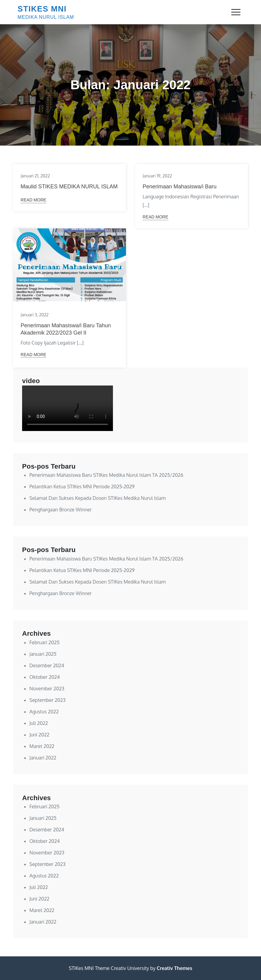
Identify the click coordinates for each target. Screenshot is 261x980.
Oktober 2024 (45, 677)
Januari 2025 (43, 654)
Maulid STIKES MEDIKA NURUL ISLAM (69, 187)
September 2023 (47, 700)
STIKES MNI (42, 9)
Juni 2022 (39, 735)
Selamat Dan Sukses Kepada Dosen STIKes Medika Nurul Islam (97, 498)
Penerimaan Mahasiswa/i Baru (180, 187)
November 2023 (47, 689)
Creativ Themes (175, 968)
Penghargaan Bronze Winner (61, 510)
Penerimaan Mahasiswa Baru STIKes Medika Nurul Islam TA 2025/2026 (106, 475)
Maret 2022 (42, 746)
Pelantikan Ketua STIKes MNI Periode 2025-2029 (82, 487)
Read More (33, 200)
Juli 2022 (39, 723)
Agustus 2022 (44, 712)
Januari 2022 (43, 758)
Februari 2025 (44, 642)
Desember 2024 (47, 665)
